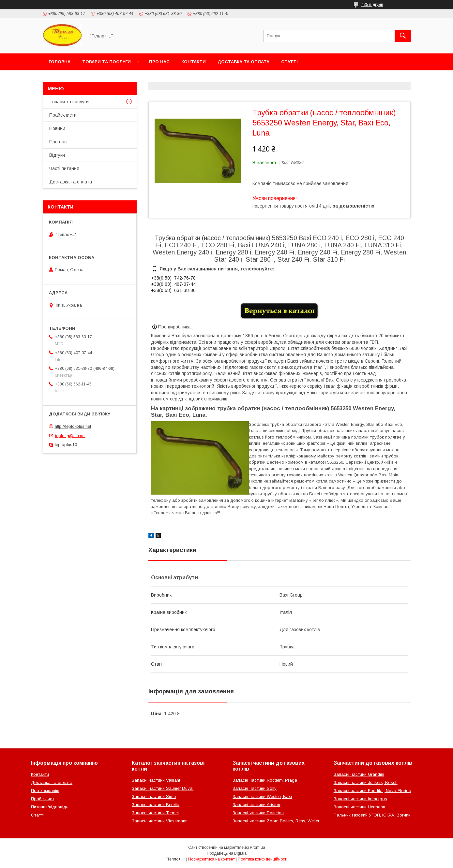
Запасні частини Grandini (359, 774)
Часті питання (64, 168)
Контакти (194, 62)
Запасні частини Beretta (156, 805)
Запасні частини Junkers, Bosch (366, 782)
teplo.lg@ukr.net (70, 435)
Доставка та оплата (243, 62)
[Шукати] (403, 36)
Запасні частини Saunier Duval (163, 788)
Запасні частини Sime (154, 796)
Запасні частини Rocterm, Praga (265, 780)
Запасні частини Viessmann (160, 821)
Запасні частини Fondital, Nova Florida (372, 791)
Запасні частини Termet (155, 813)
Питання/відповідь (50, 807)
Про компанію (45, 791)
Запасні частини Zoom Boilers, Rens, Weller (276, 821)
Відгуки (57, 155)
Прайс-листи (63, 115)
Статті (289, 62)
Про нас (159, 62)
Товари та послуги (106, 62)
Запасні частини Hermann (359, 807)
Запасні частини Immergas (360, 799)
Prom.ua (257, 847)
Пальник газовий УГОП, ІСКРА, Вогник (372, 815)
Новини (57, 128)
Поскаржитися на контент (211, 859)
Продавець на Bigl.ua (227, 853)
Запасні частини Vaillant (156, 780)
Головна (60, 62)
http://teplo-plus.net (73, 426)
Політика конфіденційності (263, 859)
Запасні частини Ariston (256, 805)
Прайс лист (43, 799)
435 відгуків (372, 5)
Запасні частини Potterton (258, 813)
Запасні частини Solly (255, 788)
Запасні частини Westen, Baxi (262, 796)
